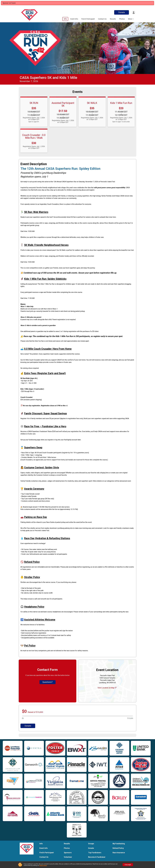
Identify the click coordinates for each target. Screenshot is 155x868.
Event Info (74, 19)
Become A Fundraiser (97, 857)
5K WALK (92, 103)
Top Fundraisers (95, 853)
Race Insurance (119, 853)
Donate (121, 12)
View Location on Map (107, 688)
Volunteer (68, 857)
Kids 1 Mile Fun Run (121, 103)
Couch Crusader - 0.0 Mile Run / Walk (34, 136)
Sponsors (68, 853)
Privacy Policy (43, 865)
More (130, 19)
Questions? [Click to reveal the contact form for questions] (47, 682)
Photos (122, 19)
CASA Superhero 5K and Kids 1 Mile (48, 78)
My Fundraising (119, 844)
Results (113, 19)
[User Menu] (133, 12)
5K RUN (34, 103)
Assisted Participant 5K (63, 104)
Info (65, 19)
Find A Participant (88, 19)
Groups (91, 844)
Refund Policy (118, 848)
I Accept (128, 865)
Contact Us (102, 19)
